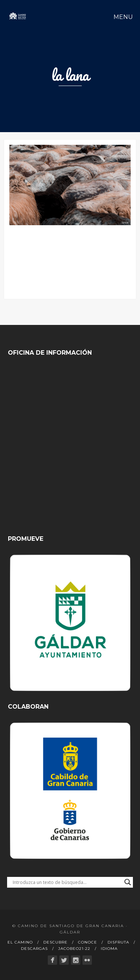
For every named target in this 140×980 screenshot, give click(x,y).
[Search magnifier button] (128, 882)
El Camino (20, 942)
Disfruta (118, 942)
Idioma (109, 949)
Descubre (55, 942)
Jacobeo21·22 (74, 949)
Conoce (88, 942)
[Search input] (67, 882)
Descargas (34, 949)
